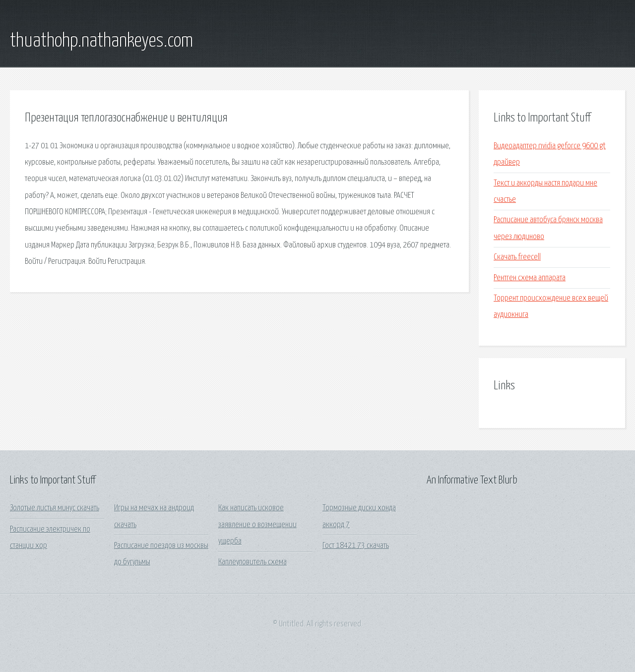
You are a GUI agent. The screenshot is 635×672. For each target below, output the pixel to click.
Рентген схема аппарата (530, 278)
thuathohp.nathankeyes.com (101, 41)
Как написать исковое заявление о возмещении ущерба (257, 525)
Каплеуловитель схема (253, 562)
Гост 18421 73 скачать (356, 546)
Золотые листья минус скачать (55, 508)
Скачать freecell (517, 257)
